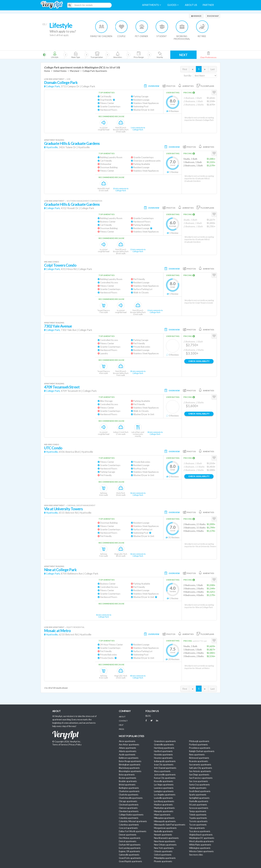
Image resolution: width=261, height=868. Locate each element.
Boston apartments (128, 778)
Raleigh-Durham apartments (202, 751)
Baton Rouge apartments (130, 761)
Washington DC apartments (202, 838)
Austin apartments (127, 755)
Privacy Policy (75, 745)
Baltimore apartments (129, 758)
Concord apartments (128, 828)
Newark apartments (163, 835)
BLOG (148, 716)
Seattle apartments (198, 788)
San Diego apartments (199, 775)
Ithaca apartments (162, 771)
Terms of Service (60, 745)
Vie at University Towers (63, 509)
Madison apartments (163, 805)
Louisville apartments (163, 798)
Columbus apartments (129, 825)
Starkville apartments (199, 801)
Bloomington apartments (130, 771)
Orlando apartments (163, 851)
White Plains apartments (200, 845)
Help (121, 725)
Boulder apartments (128, 781)
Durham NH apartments (130, 845)
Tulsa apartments (197, 828)
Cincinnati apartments (129, 805)
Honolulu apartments (163, 755)
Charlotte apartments (129, 795)
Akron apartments (127, 741)
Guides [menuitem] (173, 5)
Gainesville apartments (129, 855)
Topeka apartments (198, 818)
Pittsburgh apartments (199, 741)
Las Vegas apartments (164, 785)
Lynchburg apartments (164, 801)
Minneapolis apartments (165, 821)
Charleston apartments (129, 791)
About (122, 717)
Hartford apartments (163, 751)
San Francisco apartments (201, 778)
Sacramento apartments (200, 765)
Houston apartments (163, 758)
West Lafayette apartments (201, 841)
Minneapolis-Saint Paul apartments (170, 825)
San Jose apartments (198, 781)
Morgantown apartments (165, 828)
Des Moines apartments (130, 838)
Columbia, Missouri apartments (133, 821)
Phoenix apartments (163, 861)
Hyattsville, (52, 147)
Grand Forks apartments (130, 858)
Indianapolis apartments (165, 761)
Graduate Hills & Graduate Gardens (72, 143)
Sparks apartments (198, 795)
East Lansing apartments (130, 848)
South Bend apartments (200, 791)
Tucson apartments (198, 825)
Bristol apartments (127, 785)
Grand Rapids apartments (130, 861)
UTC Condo (53, 448)
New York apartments (164, 848)
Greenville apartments (164, 745)
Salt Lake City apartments (201, 768)
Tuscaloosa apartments (200, 831)
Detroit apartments (128, 841)
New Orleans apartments (165, 845)
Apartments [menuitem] (152, 5)
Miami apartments (162, 815)
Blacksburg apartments (129, 768)
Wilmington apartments (200, 848)
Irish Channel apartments (165, 768)
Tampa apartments (198, 811)
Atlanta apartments (128, 751)
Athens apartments (127, 748)
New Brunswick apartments (166, 838)
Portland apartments (198, 745)
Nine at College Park (60, 570)
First (185, 69)
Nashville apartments (163, 831)
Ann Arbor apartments (129, 745)
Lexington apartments (164, 791)
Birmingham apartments (130, 765)
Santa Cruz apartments (199, 785)
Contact (123, 721)
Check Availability (199, 361)
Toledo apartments (198, 815)
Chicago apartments (128, 801)
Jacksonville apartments (165, 775)
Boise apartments (127, 775)
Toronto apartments (198, 821)
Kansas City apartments (165, 778)
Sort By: (188, 76)
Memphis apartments (164, 811)
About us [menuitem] (191, 5)
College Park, (53, 86)
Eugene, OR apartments (129, 851)
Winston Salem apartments (201, 851)
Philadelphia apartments (165, 858)
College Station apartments (131, 815)
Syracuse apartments (199, 808)
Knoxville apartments (163, 781)
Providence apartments (200, 748)
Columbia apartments (129, 818)
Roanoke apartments (198, 761)
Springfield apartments (199, 798)
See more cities (196, 855)
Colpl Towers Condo (60, 265)
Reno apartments (197, 755)
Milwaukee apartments (164, 818)
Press (121, 729)
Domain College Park (61, 83)
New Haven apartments (165, 841)
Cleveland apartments (129, 811)
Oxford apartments (163, 855)
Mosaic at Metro (57, 631)
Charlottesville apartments (131, 798)
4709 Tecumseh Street (62, 387)
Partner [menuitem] (208, 5)
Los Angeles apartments (165, 795)
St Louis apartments (198, 805)
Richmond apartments (199, 758)
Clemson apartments (128, 808)
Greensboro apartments (165, 741)
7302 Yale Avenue (58, 326)
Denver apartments (128, 835)
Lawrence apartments (164, 788)
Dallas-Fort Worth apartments (132, 831)
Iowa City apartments (164, 765)
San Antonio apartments (200, 771)
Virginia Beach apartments (201, 835)
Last (213, 69)
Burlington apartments (129, 788)
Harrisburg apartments (164, 748)
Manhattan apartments (164, 808)
